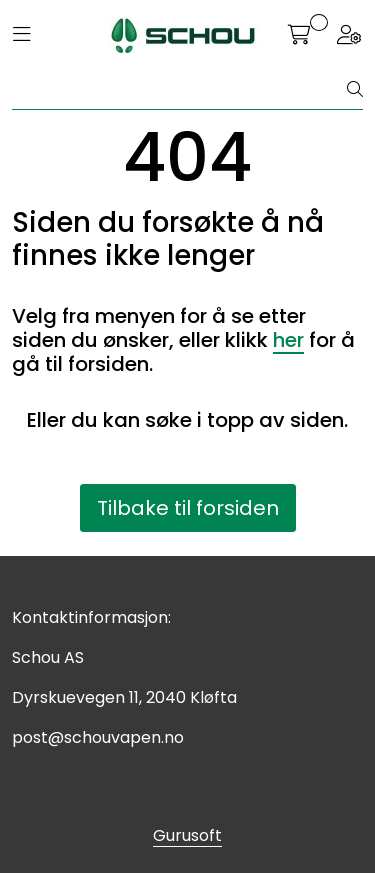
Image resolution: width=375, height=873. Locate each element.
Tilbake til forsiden (188, 508)
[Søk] (180, 90)
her (288, 340)
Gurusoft (187, 835)
